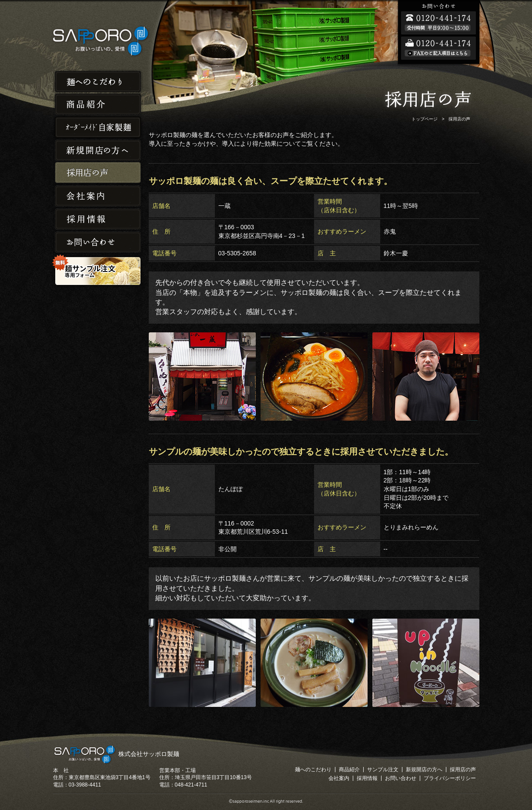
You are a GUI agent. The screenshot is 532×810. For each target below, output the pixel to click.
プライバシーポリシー (450, 778)
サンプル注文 (383, 770)
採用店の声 (98, 173)
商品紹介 (98, 104)
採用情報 (98, 219)
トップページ (425, 119)
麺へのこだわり (98, 81)
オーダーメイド (98, 127)
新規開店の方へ (98, 150)
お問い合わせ (98, 243)
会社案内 (98, 196)
